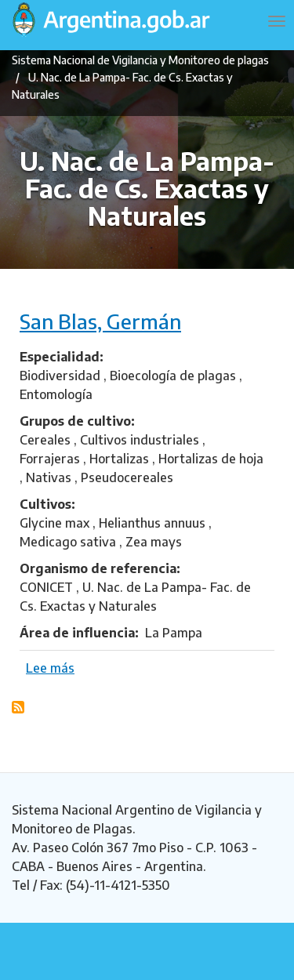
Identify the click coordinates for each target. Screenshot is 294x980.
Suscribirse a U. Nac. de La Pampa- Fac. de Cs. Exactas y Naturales (18, 707)
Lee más (50, 668)
